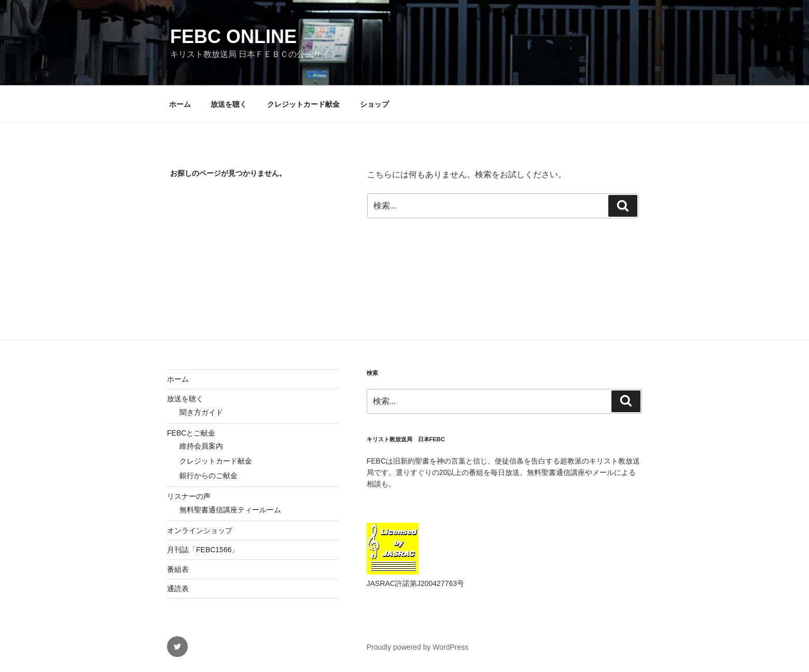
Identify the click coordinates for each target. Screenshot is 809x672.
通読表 (178, 589)
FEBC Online (233, 37)
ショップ (374, 104)
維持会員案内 (201, 446)
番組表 (178, 569)
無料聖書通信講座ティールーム (230, 510)
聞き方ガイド (201, 412)
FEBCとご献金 (191, 433)
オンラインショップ (200, 530)
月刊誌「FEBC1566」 (203, 550)
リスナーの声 (189, 496)
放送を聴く (229, 104)
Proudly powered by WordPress (418, 647)
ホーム (180, 104)
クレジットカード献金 (303, 104)
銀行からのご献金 (208, 475)
